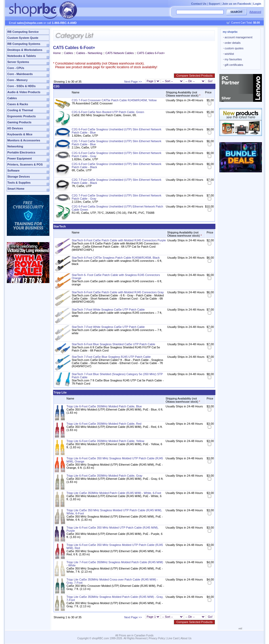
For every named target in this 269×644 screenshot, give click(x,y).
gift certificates (233, 65)
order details (232, 43)
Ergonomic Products (22, 116)
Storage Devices (19, 177)
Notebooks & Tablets (22, 56)
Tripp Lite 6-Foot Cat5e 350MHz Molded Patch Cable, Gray (104, 476)
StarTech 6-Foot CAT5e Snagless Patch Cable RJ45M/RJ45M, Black (116, 258)
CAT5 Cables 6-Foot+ (151, 53)
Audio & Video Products (24, 92)
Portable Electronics (21, 152)
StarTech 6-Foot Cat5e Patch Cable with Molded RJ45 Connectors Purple (119, 240)
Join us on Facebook (237, 4)
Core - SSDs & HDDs (22, 86)
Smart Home (16, 189)
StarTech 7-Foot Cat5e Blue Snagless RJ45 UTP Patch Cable (111, 357)
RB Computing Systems (24, 44)
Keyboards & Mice (20, 134)
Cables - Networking (89, 53)
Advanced (255, 12)
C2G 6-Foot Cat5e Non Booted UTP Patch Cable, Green (108, 112)
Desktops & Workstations (25, 50)
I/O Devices (15, 128)
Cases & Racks (18, 104)
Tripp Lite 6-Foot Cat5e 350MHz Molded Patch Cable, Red (104, 424)
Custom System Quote (23, 38)
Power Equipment (20, 158)
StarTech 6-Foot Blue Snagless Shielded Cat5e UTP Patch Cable (113, 344)
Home (57, 53)
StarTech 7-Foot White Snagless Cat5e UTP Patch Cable (108, 310)
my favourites (232, 59)
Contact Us (199, 4)
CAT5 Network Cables (120, 53)
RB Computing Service (23, 32)
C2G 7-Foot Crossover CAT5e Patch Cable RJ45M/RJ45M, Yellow (114, 100)
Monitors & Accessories (24, 140)
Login (257, 4)
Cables (12, 98)
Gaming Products (19, 122)
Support (214, 4)
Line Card (173, 638)
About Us (186, 638)
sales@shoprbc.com (30, 23)
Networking (15, 146)
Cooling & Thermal (20, 110)
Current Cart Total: (245, 23)
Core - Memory (17, 80)
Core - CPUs (16, 68)
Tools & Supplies (19, 183)
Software (13, 171)
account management (238, 37)
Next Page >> (133, 82)
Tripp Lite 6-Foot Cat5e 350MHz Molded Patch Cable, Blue (104, 406)
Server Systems (18, 62)
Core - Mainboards (20, 74)
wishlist (229, 54)
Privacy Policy (157, 638)
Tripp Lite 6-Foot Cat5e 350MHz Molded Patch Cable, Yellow (105, 441)
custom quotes (233, 48)
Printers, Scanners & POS (25, 164)
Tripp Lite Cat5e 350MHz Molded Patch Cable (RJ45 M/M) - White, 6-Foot (114, 493)
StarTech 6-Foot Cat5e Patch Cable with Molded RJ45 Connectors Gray (118, 292)
